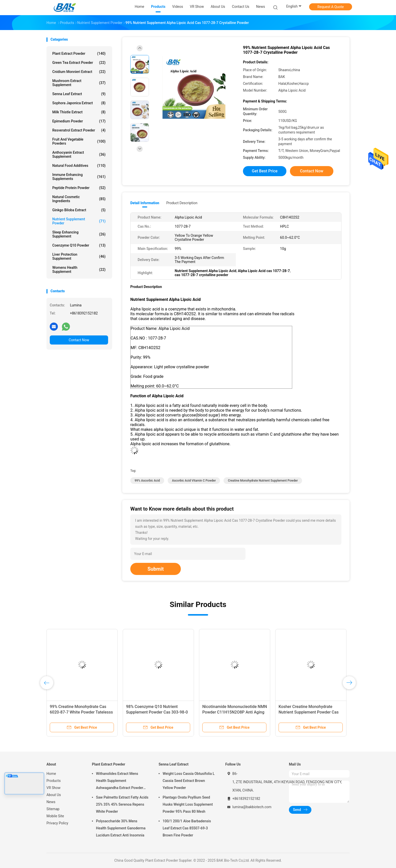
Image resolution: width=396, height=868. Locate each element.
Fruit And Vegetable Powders (79, 141)
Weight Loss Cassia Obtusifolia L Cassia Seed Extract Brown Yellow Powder (189, 781)
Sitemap (53, 809)
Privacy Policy (57, 823)
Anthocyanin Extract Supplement (79, 154)
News (51, 802)
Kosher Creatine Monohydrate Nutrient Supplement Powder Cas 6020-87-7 (309, 712)
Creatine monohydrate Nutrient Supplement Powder (263, 481)
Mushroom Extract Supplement (79, 83)
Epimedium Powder (79, 121)
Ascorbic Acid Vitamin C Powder (194, 481)
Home (51, 774)
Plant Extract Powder (79, 54)
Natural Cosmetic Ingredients (79, 199)
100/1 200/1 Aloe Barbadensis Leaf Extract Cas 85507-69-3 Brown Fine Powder (187, 828)
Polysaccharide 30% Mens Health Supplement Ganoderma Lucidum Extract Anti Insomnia (121, 828)
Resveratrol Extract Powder (79, 130)
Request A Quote (331, 7)
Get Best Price (265, 171)
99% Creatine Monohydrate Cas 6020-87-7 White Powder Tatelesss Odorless (81, 712)
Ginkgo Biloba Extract (79, 210)
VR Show (54, 788)
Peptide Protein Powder (79, 188)
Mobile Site (55, 816)
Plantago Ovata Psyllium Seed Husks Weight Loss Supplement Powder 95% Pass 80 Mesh (188, 804)
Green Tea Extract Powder (79, 63)
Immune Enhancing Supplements (79, 177)
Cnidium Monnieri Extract (79, 72)
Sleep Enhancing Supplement (79, 234)
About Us (54, 795)
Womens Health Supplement (79, 270)
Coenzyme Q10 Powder (79, 245)
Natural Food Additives (79, 166)
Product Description (182, 203)
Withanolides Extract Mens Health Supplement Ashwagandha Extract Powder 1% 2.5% (120, 781)
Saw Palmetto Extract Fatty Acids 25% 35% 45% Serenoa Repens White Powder (122, 804)
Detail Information (145, 203)
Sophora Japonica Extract (79, 103)
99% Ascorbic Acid (147, 481)
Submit (156, 569)
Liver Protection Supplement (79, 256)
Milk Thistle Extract (79, 112)
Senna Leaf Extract (79, 94)
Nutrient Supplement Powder (79, 221)
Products (54, 781)
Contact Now (79, 340)
